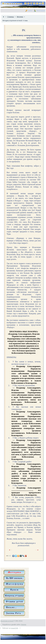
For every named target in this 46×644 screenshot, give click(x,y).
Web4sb (24, 625)
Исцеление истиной (7, 621)
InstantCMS (14, 628)
